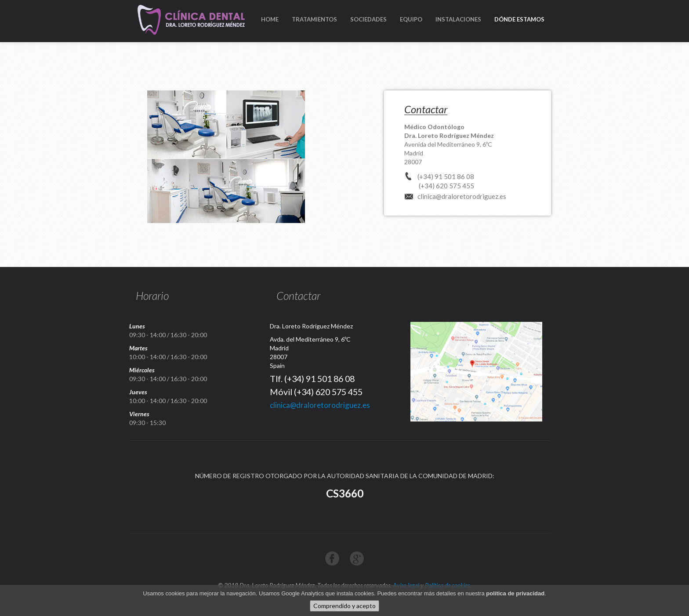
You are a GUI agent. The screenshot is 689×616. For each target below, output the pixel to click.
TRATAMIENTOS (314, 19)
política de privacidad (515, 594)
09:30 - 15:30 (147, 423)
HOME (270, 19)
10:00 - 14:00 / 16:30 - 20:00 (168, 357)
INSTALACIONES (458, 19)
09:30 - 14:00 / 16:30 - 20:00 (168, 335)
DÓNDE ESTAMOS (519, 19)
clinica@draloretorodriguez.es (462, 196)
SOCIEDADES (368, 19)
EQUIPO (411, 19)
